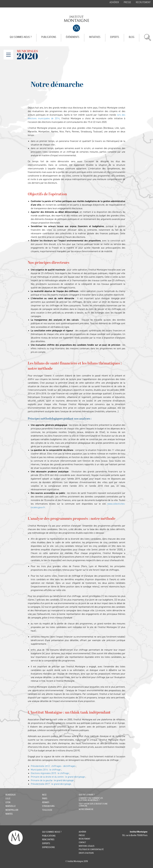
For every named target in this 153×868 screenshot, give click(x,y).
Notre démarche (86, 809)
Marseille (11, 806)
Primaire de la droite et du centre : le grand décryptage (58, 777)
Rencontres (48, 840)
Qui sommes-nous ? (21, 37)
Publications (49, 37)
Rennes (46, 802)
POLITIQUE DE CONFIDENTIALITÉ (91, 850)
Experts (115, 37)
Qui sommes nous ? (52, 832)
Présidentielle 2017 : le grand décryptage (51, 784)
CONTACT (82, 842)
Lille (8, 799)
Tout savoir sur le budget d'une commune (93, 805)
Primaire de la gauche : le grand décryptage (52, 780)
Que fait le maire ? (87, 795)
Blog (132, 37)
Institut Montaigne (76, 24)
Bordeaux (11, 795)
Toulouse (47, 810)
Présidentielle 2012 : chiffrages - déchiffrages (53, 766)
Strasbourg (48, 806)
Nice (44, 795)
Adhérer (114, 2)
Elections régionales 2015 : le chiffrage (50, 773)
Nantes (9, 814)
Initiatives (95, 37)
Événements (73, 37)
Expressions (48, 847)
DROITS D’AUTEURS (86, 853)
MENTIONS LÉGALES (87, 846)
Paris (45, 799)
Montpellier (12, 810)
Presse (127, 2)
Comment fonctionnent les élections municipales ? (91, 799)
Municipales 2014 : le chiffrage (46, 770)
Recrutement (143, 2)
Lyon (8, 802)
